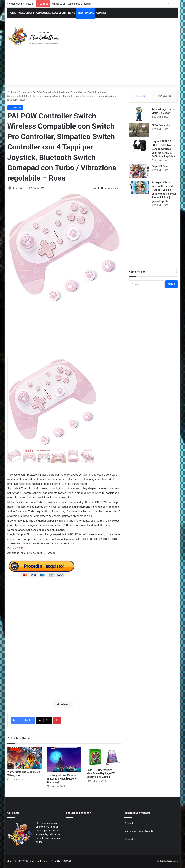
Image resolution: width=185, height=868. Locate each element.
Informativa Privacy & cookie (139, 831)
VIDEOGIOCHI (26, 13)
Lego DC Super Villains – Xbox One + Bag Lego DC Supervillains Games (101, 774)
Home (12, 92)
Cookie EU (130, 839)
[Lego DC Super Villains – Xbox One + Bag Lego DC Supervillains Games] (104, 757)
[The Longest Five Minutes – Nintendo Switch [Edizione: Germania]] (64, 760)
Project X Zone (160, 167)
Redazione (19, 188)
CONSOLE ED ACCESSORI (51, 13)
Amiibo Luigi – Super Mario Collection (72, 4)
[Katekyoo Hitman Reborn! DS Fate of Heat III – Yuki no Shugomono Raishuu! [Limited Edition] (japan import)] (139, 188)
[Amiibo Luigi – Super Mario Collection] (139, 115)
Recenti (140, 96)
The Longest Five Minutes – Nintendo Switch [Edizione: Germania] (63, 779)
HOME (12, 13)
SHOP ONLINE (86, 13)
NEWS (72, 13)
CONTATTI (103, 13)
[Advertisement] (125, 55)
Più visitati (165, 96)
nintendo (64, 705)
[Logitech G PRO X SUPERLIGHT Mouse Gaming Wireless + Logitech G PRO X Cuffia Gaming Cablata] (139, 147)
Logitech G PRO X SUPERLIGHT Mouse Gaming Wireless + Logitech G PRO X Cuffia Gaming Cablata (164, 149)
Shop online (25, 92)
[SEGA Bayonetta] (139, 131)
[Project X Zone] (139, 172)
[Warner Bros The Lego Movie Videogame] (25, 758)
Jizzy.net (44, 861)
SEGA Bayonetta (161, 126)
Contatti (129, 823)
